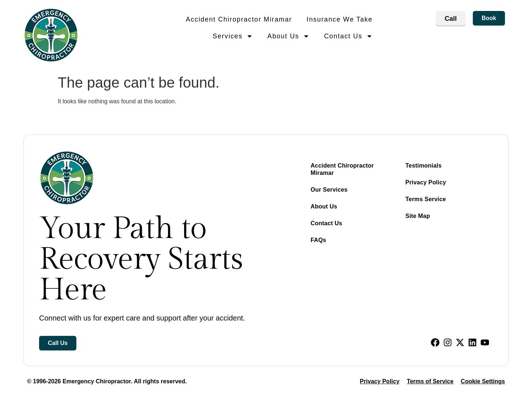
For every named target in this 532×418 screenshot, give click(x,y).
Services (233, 36)
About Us (288, 36)
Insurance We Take (340, 19)
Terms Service (426, 199)
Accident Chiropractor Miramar (239, 19)
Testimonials (424, 166)
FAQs (318, 240)
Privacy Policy (426, 182)
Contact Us (348, 36)
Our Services (329, 190)
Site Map (418, 216)
